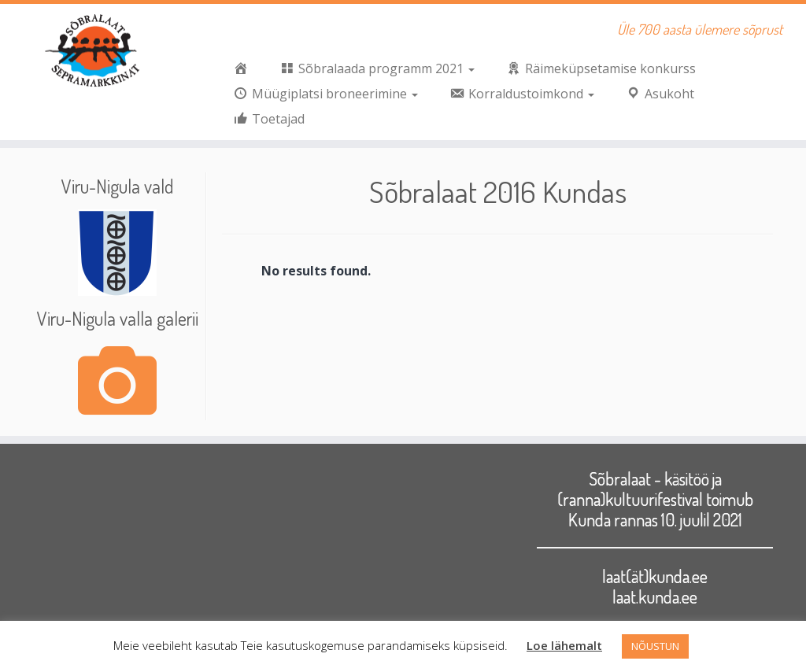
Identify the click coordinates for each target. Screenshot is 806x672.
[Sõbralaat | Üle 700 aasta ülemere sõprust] (94, 51)
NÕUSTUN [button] (655, 646)
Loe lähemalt (564, 645)
